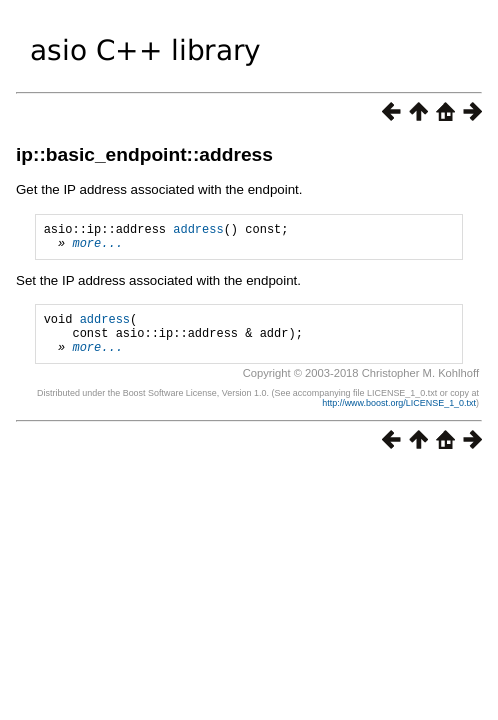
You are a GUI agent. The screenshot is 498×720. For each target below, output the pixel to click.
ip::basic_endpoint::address (144, 154)
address (198, 231)
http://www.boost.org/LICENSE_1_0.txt (399, 418)
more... (97, 248)
